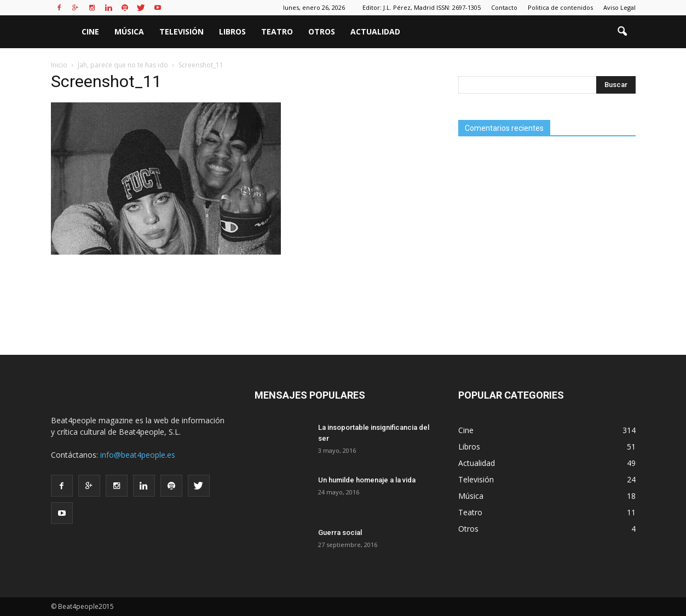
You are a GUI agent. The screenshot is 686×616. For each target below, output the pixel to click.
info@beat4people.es (138, 455)
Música (129, 31)
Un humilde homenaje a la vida (367, 480)
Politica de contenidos (560, 7)
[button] (622, 32)
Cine (90, 31)
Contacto (504, 7)
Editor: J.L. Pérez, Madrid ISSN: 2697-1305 (422, 7)
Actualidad (375, 31)
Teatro (277, 31)
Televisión (181, 31)
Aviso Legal (619, 7)
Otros (322, 31)
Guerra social (340, 532)
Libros (232, 31)
